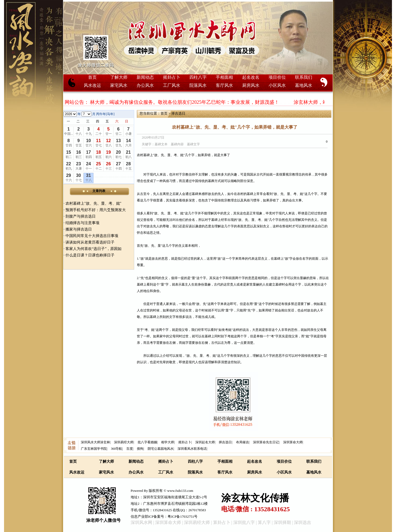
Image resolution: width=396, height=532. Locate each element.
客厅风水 (224, 85)
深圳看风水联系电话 (192, 449)
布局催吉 (242, 442)
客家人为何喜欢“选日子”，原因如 (93, 249)
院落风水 (198, 85)
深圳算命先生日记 (266, 442)
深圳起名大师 (205, 442)
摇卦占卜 (172, 77)
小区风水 (277, 85)
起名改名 (251, 77)
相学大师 (168, 442)
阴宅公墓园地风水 (161, 449)
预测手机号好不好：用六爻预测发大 (96, 210)
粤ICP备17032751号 (183, 516)
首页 (92, 77)
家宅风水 (119, 85)
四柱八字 (198, 77)
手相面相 (224, 77)
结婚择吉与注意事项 (82, 223)
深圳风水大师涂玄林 (95, 442)
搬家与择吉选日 (79, 229)
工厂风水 (172, 85)
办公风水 (145, 85)
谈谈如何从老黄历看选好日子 (90, 242)
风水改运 (92, 85)
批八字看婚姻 (147, 442)
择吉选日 (178, 113)
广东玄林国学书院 (94, 449)
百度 (130, 449)
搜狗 (140, 449)
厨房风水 (251, 85)
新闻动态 (145, 77)
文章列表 (99, 191)
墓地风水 (304, 85)
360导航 (116, 449)
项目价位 (277, 77)
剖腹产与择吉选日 (81, 216)
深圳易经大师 (124, 442)
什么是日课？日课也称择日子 (90, 255)
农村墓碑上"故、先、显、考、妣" (93, 203)
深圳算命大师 (293, 442)
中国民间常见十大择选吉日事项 (92, 236)
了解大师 (119, 77)
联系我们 (304, 77)
